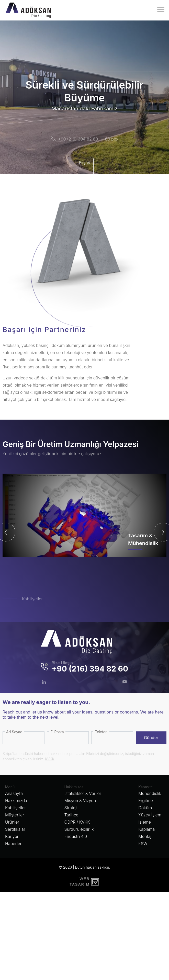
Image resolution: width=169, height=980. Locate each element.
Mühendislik (150, 793)
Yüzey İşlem (150, 815)
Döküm (145, 808)
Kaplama (147, 829)
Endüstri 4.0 (76, 836)
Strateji (71, 808)
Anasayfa (14, 793)
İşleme (145, 822)
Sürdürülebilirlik (79, 829)
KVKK (50, 759)
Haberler (13, 844)
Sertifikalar (15, 829)
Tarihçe (71, 815)
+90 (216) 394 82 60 (78, 139)
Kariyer (12, 836)
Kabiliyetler (32, 599)
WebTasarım (79, 882)
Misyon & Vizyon (80, 801)
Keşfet (86, 166)
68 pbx (112, 139)
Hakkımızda (16, 801)
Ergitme (145, 801)
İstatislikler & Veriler (83, 793)
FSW (143, 844)
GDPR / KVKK (77, 822)
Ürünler (12, 822)
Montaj (145, 836)
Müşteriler (15, 815)
